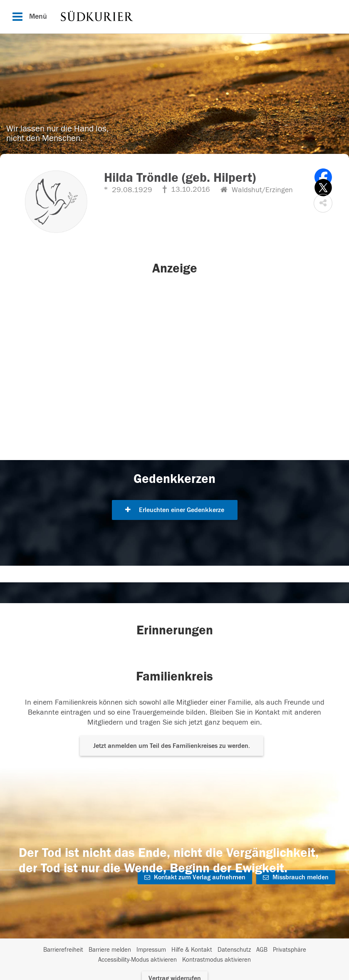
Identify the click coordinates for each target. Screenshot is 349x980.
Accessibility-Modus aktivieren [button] (137, 960)
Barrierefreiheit (63, 950)
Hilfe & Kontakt (192, 950)
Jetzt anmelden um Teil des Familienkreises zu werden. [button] (172, 746)
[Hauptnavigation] (174, 17)
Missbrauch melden (296, 877)
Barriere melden (110, 950)
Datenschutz (234, 950)
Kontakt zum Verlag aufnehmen (195, 877)
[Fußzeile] (174, 955)
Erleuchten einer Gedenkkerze (175, 510)
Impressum (151, 950)
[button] (323, 203)
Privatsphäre (290, 950)
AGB (262, 950)
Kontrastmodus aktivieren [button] (217, 960)
